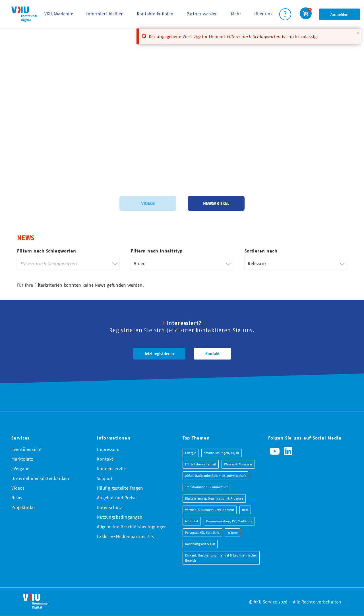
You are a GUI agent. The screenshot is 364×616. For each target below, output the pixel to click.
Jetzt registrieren (159, 354)
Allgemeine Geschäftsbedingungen (132, 527)
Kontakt (212, 354)
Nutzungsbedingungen (120, 517)
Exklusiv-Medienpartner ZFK (125, 536)
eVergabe (20, 469)
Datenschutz (109, 507)
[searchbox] (64, 263)
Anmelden (340, 14)
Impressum (108, 449)
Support (105, 478)
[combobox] (68, 263)
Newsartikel (216, 203)
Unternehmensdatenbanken (40, 478)
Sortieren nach (261, 251)
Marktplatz (22, 459)
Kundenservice (112, 469)
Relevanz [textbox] (257, 263)
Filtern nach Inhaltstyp (157, 251)
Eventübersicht (27, 449)
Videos (148, 203)
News (17, 498)
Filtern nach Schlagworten (47, 251)
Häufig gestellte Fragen (120, 488)
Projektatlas (23, 507)
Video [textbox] (140, 263)
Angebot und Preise (117, 498)
